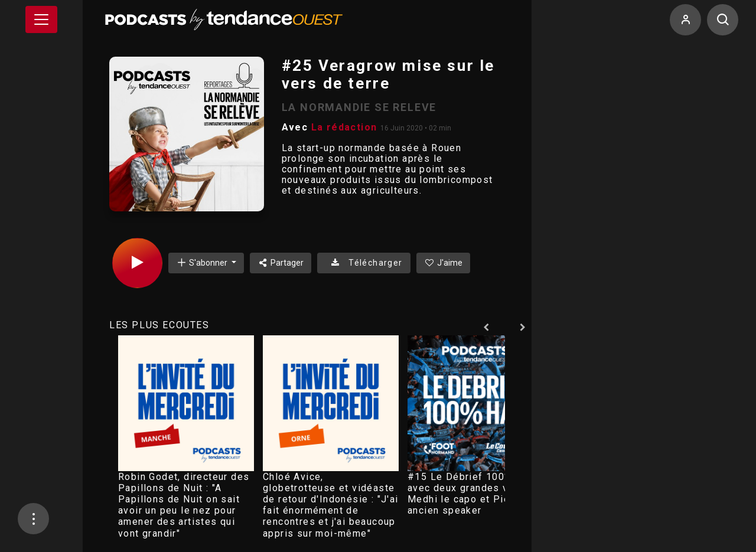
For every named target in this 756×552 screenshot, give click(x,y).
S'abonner (203, 262)
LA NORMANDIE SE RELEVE (359, 107)
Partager (281, 263)
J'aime (444, 263)
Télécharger (364, 263)
